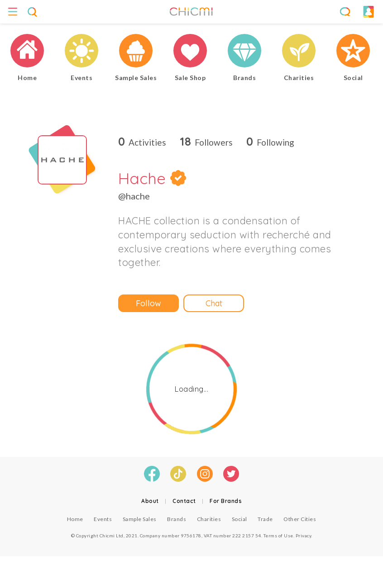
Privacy (304, 536)
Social (239, 519)
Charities (209, 519)
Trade (265, 519)
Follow (148, 303)
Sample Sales (140, 519)
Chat (214, 303)
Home (75, 519)
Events (103, 519)
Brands (177, 519)
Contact (184, 501)
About (150, 501)
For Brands (226, 501)
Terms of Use (278, 536)
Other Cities (300, 519)
